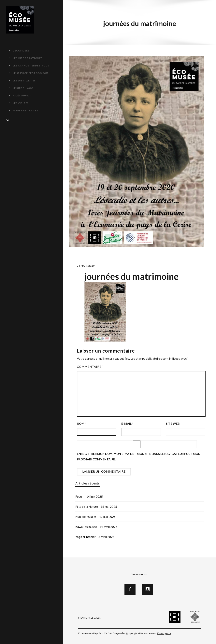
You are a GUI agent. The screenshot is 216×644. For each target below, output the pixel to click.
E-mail (127, 424)
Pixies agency (164, 633)
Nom (81, 424)
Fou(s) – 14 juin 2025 (89, 497)
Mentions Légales (89, 618)
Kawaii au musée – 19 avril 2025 (96, 527)
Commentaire (90, 367)
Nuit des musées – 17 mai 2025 (95, 517)
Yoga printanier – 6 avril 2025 (95, 537)
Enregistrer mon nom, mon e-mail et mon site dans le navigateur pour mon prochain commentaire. (139, 456)
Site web (173, 424)
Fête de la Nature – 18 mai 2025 (96, 507)
